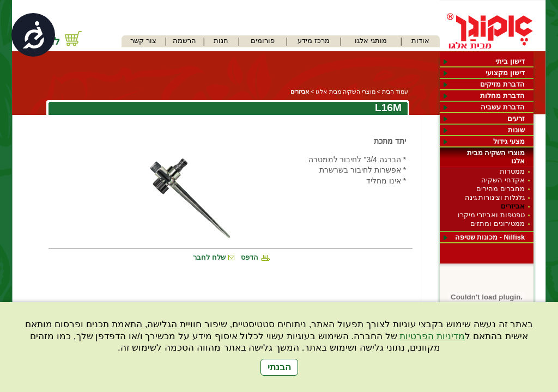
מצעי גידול (509, 141)
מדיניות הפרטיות (432, 336)
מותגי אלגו (371, 41)
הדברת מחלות (502, 96)
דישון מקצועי (505, 73)
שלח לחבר (209, 257)
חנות (221, 41)
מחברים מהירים (501, 189)
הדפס (250, 257)
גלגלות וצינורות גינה (495, 197)
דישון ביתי (510, 61)
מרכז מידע (314, 41)
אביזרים (513, 206)
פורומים (263, 41)
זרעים (516, 118)
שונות (516, 130)
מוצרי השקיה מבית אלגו (496, 157)
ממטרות (512, 171)
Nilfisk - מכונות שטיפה (490, 237)
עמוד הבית (395, 91)
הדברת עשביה (503, 107)
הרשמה (184, 41)
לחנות (47, 41)
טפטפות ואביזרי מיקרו (491, 215)
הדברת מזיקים (502, 84)
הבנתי (279, 367)
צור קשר (143, 41)
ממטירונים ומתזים (498, 223)
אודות (420, 41)
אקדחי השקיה (503, 180)
